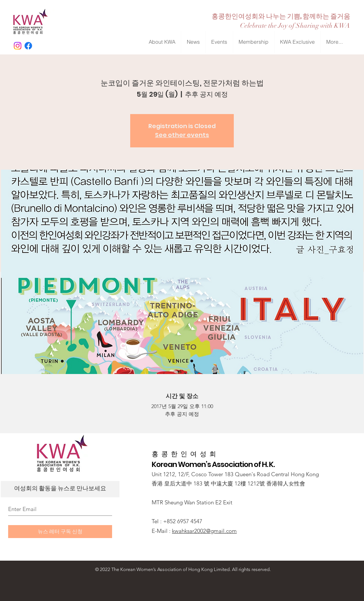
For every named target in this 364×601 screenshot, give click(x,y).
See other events (182, 135)
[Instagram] (18, 46)
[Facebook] (28, 46)
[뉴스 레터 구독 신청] (60, 532)
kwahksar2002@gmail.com (204, 531)
